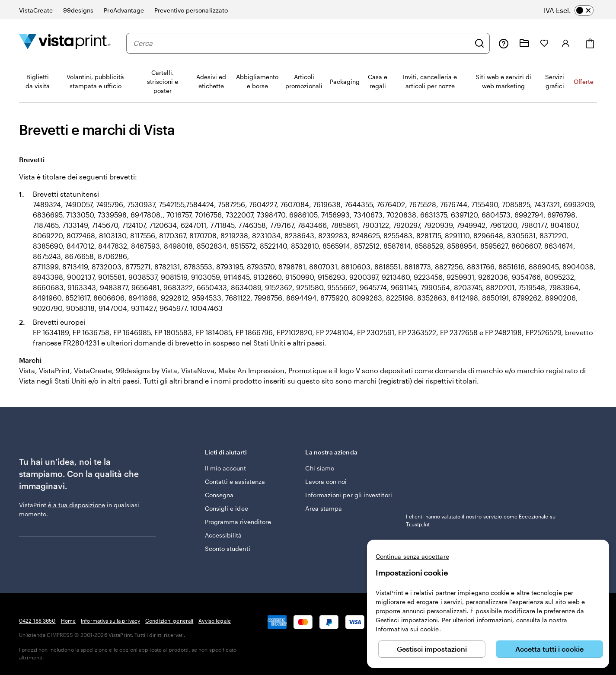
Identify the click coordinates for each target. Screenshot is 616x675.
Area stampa (324, 508)
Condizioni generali (169, 621)
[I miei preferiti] (544, 43)
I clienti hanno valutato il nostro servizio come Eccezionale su (481, 520)
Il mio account (225, 468)
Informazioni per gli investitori (348, 495)
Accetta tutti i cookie (549, 649)
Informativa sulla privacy (110, 621)
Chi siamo (320, 468)
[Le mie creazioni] (524, 43)
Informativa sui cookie (407, 629)
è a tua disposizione (77, 505)
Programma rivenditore (238, 522)
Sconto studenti (228, 549)
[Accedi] (566, 43)
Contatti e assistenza (235, 481)
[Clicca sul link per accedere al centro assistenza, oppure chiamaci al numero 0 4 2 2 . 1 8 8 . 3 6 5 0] (504, 43)
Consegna (219, 495)
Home (68, 621)
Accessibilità (223, 535)
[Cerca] (479, 43)
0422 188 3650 (37, 621)
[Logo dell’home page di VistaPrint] (65, 43)
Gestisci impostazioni (432, 649)
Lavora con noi (326, 481)
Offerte (584, 82)
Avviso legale (215, 621)
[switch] (575, 10)
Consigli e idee (227, 508)
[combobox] (302, 43)
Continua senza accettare (412, 556)
